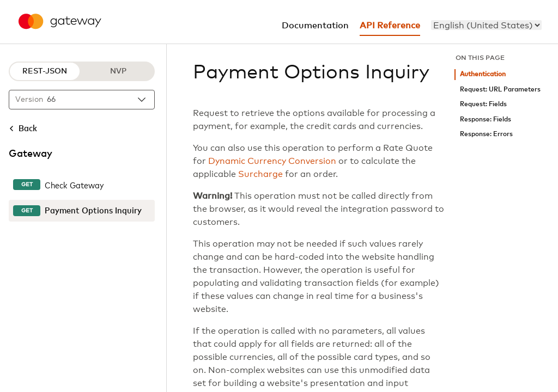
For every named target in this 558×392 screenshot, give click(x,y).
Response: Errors (486, 134)
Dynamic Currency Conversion (272, 161)
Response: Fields (486, 120)
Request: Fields (483, 104)
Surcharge (260, 174)
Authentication (483, 74)
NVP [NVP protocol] (118, 71)
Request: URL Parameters (500, 90)
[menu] (486, 25)
